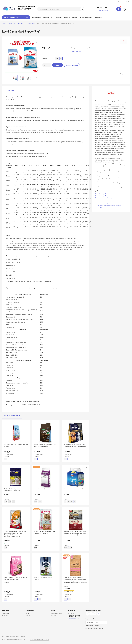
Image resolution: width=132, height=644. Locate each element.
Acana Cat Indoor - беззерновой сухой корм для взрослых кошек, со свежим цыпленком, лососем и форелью (75, 533)
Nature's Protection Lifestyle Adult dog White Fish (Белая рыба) (45, 445)
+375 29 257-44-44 (100, 8)
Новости (28, 616)
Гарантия (53, 616)
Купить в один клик (72, 65)
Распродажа (36, 17)
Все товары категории (103, 203)
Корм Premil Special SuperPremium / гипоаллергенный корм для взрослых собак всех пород (75, 446)
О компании (6, 613)
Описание (11, 90)
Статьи (75, 17)
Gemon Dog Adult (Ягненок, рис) (43, 489)
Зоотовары (12, 24)
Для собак (21, 24)
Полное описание (76, 51)
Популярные (48, 17)
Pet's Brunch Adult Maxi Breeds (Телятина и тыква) (16, 445)
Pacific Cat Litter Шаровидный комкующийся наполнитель (13, 490)
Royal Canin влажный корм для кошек (106, 198)
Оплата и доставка (86, 17)
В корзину (58, 65)
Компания (58, 17)
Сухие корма (31, 24)
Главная (4, 24)
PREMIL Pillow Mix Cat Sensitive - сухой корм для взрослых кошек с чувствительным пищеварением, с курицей (15, 580)
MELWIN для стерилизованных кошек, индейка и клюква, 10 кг (45, 532)
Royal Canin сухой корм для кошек (106, 196)
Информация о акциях (95, 628)
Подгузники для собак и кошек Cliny (74, 489)
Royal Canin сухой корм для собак (105, 194)
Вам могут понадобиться (12, 416)
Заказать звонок (104, 10)
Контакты (98, 17)
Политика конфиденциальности (39, 639)
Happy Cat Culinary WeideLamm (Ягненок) (43, 578)
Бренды (67, 17)
